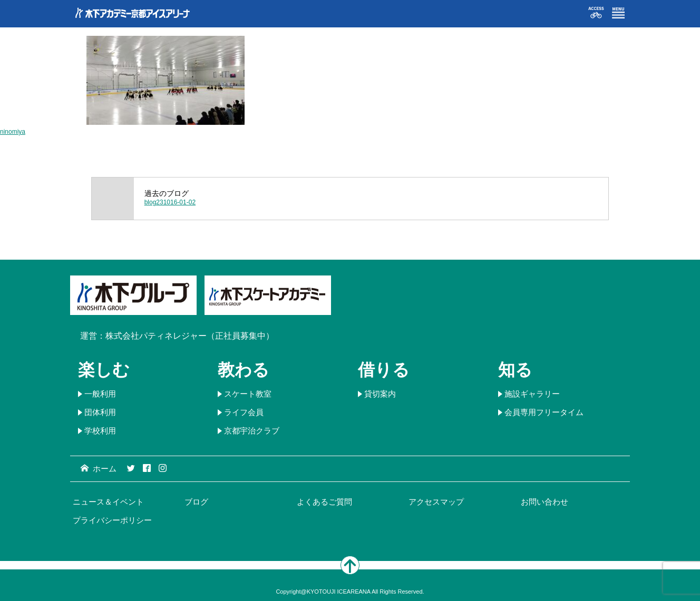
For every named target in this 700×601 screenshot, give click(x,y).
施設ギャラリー (532, 394)
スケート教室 (248, 394)
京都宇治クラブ (252, 431)
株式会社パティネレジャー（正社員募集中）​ (190, 336)
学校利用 (100, 431)
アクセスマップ (436, 502)
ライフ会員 (244, 412)
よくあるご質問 (324, 502)
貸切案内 (380, 394)
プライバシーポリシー (112, 520)
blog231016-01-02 (170, 202)
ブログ (196, 502)
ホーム (99, 469)
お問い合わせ (545, 502)
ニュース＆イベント (108, 502)
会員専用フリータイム (544, 412)
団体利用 (100, 412)
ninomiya (13, 132)
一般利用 (100, 394)
